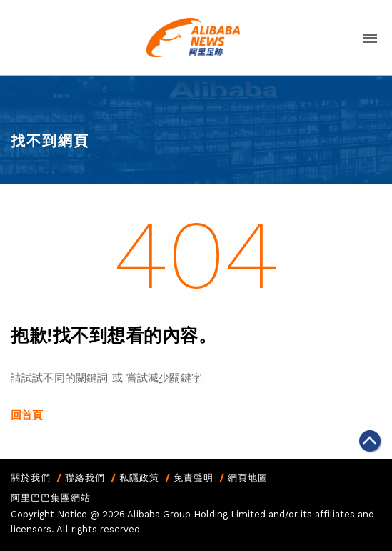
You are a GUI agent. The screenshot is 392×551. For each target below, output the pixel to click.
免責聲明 (194, 478)
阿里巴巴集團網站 (51, 498)
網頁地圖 (248, 478)
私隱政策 (139, 478)
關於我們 (31, 478)
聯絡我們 (85, 478)
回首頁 (27, 415)
